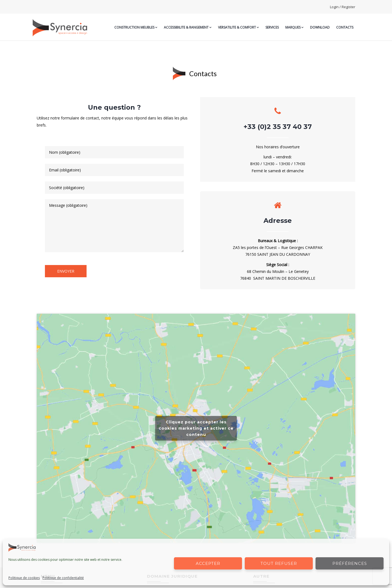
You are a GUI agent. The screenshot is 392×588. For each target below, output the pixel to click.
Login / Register (343, 7)
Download (320, 27)
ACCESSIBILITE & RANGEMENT (188, 27)
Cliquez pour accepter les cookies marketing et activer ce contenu (196, 428)
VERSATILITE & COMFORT (238, 27)
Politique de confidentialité (63, 578)
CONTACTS (345, 27)
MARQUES (294, 27)
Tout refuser (279, 563)
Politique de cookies (24, 578)
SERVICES (272, 27)
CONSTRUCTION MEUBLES (136, 27)
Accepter (208, 563)
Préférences (350, 563)
